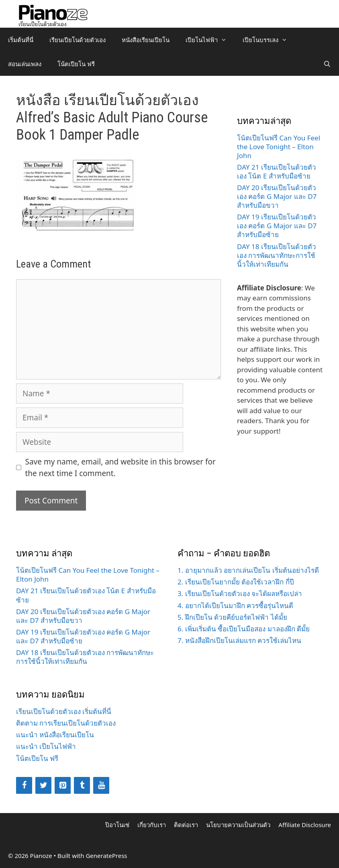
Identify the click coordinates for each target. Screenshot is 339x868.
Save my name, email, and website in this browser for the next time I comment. (120, 467)
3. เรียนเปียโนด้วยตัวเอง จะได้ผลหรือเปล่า (240, 593)
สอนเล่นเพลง (25, 64)
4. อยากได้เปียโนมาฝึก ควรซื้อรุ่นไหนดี (235, 605)
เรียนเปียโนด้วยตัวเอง (78, 40)
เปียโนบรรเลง (269, 40)
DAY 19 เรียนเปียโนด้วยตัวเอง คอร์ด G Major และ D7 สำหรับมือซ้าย (277, 226)
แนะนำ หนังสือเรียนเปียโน (55, 735)
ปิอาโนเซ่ (117, 825)
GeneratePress (106, 856)
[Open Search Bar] (327, 64)
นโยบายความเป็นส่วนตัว (238, 825)
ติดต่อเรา (186, 825)
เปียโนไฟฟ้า (210, 40)
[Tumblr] (82, 785)
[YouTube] (101, 785)
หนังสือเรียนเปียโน (146, 40)
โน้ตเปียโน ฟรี (76, 64)
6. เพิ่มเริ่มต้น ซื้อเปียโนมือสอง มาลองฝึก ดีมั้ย (244, 629)
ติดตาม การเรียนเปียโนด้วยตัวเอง (66, 723)
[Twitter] (43, 785)
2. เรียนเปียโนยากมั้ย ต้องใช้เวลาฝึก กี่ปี (236, 582)
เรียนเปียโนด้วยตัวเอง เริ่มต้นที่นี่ (64, 711)
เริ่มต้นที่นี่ (21, 40)
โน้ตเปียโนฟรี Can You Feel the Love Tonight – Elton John (279, 147)
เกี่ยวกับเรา (152, 825)
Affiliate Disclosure (305, 825)
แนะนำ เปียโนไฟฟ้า (46, 746)
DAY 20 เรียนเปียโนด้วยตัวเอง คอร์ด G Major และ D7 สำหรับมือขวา (277, 196)
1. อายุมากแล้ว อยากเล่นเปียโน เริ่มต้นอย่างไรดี (248, 570)
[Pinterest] (63, 785)
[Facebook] (24, 785)
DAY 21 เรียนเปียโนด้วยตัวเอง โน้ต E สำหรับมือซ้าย (277, 171)
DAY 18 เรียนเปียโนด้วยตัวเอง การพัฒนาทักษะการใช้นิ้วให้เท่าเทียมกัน (277, 255)
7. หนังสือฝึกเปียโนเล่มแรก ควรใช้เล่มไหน (239, 640)
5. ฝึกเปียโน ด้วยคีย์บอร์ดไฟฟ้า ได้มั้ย (232, 617)
